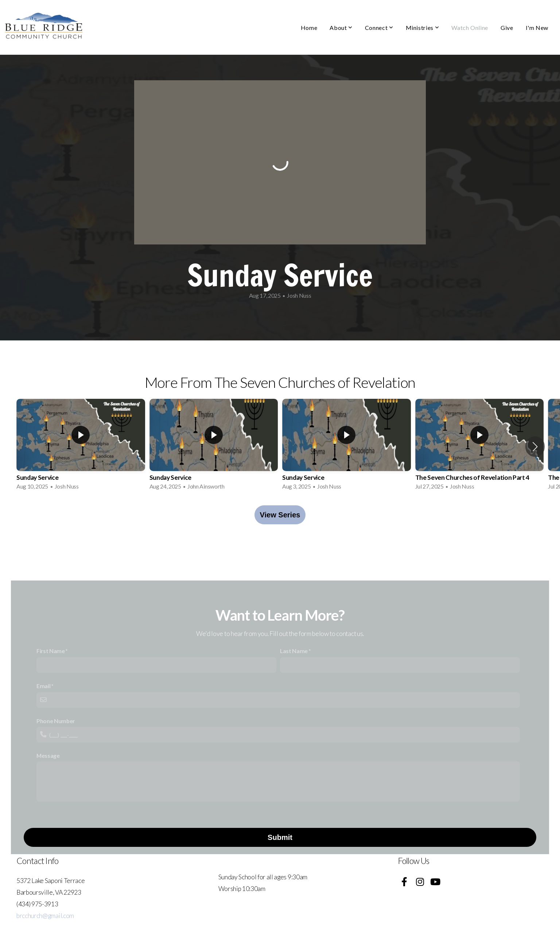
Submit (280, 837)
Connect (379, 28)
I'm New (537, 28)
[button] (535, 447)
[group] (81, 447)
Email (43, 686)
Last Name (294, 651)
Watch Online (470, 28)
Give (507, 28)
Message (48, 755)
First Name (51, 651)
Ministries (423, 28)
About (341, 28)
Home (309, 28)
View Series (280, 515)
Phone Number (56, 721)
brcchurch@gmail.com (45, 916)
